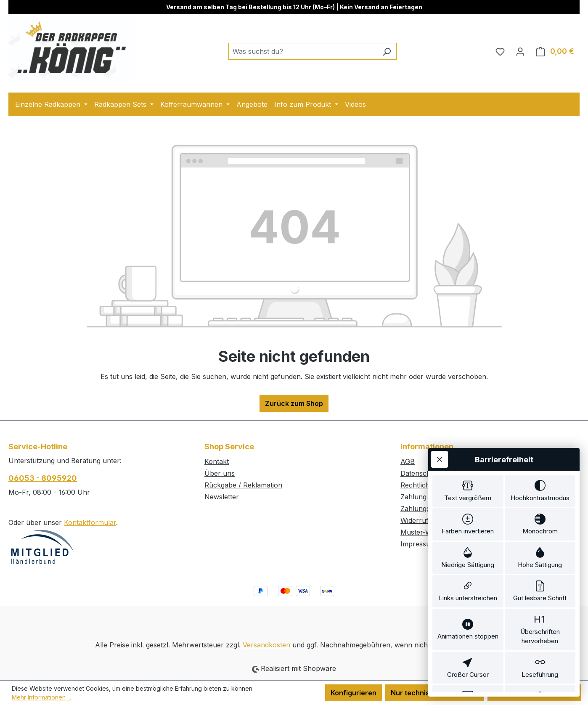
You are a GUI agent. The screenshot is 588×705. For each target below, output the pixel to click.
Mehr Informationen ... (41, 697)
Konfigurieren (354, 693)
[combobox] (303, 51)
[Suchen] (387, 51)
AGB (408, 461)
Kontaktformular (90, 522)
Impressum (418, 544)
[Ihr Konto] (520, 51)
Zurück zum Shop (294, 403)
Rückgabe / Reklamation (243, 485)
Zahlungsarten (424, 509)
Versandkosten (266, 645)
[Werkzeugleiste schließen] (440, 413)
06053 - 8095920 (43, 478)
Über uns (220, 473)
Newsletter (222, 497)
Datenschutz (421, 473)
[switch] (468, 447)
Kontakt (217, 461)
